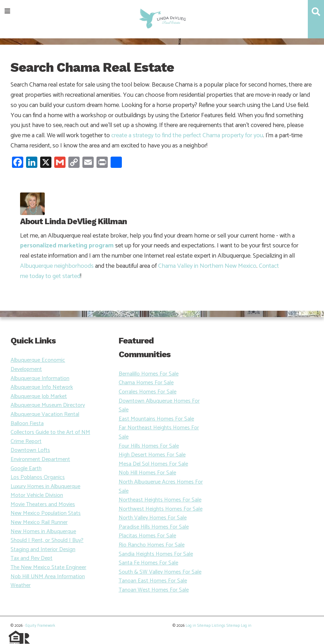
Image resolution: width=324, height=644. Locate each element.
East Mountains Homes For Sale (156, 419)
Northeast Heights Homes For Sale (160, 500)
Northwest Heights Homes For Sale (161, 509)
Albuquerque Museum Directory (48, 405)
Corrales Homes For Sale (148, 392)
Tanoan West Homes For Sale (154, 590)
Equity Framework (40, 626)
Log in (191, 626)
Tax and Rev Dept (32, 558)
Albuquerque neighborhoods (57, 266)
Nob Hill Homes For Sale (147, 473)
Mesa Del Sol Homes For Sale (153, 464)
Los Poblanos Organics (38, 477)
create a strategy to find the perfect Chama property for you (187, 135)
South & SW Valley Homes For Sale (160, 572)
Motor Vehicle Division (37, 495)
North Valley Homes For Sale (153, 518)
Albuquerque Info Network (42, 387)
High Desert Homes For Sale (152, 455)
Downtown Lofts (30, 450)
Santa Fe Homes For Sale (148, 563)
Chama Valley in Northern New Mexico (207, 266)
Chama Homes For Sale (146, 383)
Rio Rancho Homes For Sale (152, 545)
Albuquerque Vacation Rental (45, 414)
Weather (21, 585)
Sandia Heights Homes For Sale (156, 554)
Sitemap (204, 626)
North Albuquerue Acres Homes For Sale (161, 487)
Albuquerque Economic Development (38, 365)
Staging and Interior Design (43, 550)
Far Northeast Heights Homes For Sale (159, 432)
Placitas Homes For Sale (147, 536)
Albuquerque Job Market (39, 396)
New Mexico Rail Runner (39, 522)
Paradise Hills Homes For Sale (154, 527)
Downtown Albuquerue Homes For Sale (159, 406)
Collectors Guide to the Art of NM (50, 432)
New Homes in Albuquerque (43, 532)
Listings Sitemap (226, 626)
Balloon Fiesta (27, 424)
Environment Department (40, 459)
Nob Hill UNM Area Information (48, 577)
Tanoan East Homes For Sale (153, 581)
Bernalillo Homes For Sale (149, 374)
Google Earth (26, 469)
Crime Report (26, 441)
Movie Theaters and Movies (43, 504)
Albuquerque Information (40, 378)
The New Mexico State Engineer (48, 567)
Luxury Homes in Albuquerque (45, 487)
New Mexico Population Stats (46, 513)
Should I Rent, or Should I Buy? (47, 540)
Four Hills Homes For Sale (149, 446)
